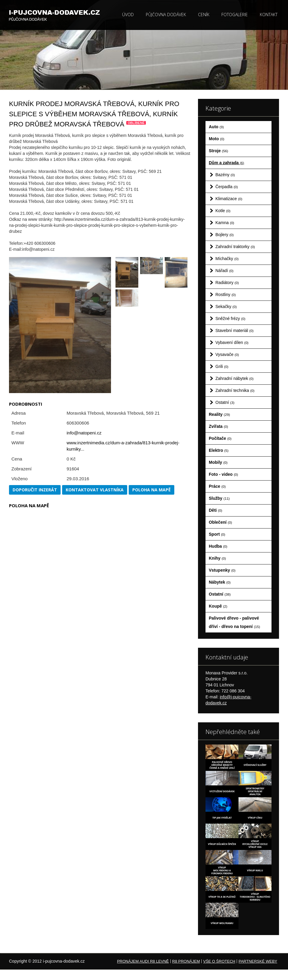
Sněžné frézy (230, 318)
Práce (217, 486)
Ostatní (225, 402)
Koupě (218, 606)
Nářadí (224, 271)
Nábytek (220, 582)
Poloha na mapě (151, 490)
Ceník (204, 15)
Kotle (223, 211)
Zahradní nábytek (234, 378)
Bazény (225, 175)
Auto (216, 127)
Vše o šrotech (219, 961)
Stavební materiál (234, 330)
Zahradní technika (235, 390)
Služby (219, 498)
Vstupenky (222, 570)
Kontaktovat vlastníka (95, 490)
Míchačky (227, 259)
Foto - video (223, 474)
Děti (216, 510)
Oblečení (220, 522)
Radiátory (227, 283)
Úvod (128, 15)
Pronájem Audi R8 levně (143, 961)
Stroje (218, 151)
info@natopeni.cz (84, 433)
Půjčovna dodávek (166, 15)
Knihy (217, 558)
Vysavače (227, 354)
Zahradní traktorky (235, 247)
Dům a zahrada (226, 163)
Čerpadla (227, 187)
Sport (217, 534)
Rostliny (226, 295)
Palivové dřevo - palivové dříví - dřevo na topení (234, 622)
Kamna (225, 223)
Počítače (220, 438)
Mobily (218, 462)
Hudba (218, 546)
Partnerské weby (258, 961)
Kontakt (269, 15)
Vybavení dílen (232, 342)
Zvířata (218, 426)
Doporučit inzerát (35, 490)
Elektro (219, 450)
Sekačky (226, 306)
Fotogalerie (235, 15)
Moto (217, 139)
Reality (219, 414)
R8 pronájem (186, 961)
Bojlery (225, 235)
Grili (222, 366)
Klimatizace (229, 199)
